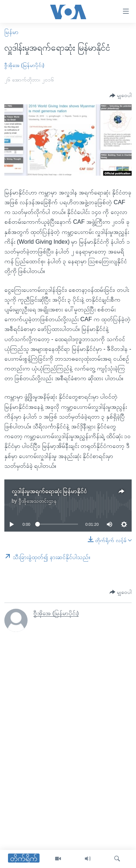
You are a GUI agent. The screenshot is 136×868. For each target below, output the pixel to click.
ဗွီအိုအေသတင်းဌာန (38, 501)
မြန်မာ (11, 32)
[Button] (121, 96)
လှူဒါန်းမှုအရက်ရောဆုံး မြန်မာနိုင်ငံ (49, 491)
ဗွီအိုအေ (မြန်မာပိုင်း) (24, 65)
